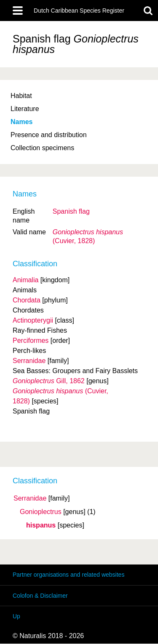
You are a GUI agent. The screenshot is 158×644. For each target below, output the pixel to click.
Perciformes (31, 341)
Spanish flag (71, 211)
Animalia (25, 280)
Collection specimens (42, 148)
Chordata (27, 300)
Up (16, 616)
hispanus (41, 525)
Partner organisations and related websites (68, 575)
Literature (25, 109)
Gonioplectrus (41, 512)
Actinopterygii (33, 320)
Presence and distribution (49, 135)
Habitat (21, 96)
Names (21, 122)
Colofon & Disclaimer (40, 596)
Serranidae (30, 498)
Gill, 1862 (49, 381)
